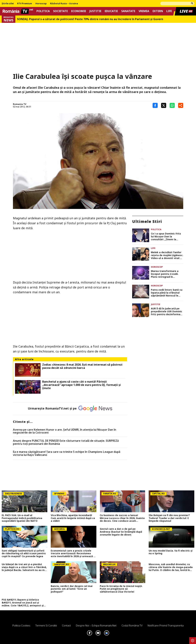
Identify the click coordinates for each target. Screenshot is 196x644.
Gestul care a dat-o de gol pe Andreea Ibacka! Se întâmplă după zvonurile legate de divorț (121, 532)
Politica (43, 11)
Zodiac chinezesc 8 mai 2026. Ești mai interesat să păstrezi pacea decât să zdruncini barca (82, 366)
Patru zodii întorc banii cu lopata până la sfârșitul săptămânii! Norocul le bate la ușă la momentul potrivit (167, 293)
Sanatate (128, 11)
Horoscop (41, 4)
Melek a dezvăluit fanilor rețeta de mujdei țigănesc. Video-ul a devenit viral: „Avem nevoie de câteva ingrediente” (167, 255)
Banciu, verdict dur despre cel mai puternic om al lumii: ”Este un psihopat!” (72, 589)
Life (169, 11)
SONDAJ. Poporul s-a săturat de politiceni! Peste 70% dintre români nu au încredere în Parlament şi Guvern (90, 19)
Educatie (111, 11)
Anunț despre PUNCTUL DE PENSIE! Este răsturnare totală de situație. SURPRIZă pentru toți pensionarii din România (66, 442)
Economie (79, 11)
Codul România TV (132, 625)
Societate (60, 11)
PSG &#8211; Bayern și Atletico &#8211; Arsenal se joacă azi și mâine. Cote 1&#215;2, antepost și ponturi (23, 603)
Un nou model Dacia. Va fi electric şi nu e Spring (171, 552)
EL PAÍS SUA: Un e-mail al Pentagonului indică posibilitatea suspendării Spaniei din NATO (22, 518)
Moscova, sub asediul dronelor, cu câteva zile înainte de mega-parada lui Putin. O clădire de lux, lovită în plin (171, 567)
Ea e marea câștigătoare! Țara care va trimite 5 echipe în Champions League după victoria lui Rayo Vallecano (67, 453)
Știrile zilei (8, 4)
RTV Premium (25, 4)
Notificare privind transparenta (166, 625)
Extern (158, 11)
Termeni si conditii (46, 625)
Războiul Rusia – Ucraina (64, 4)
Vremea (144, 11)
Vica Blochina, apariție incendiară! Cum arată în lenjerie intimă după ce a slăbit (73, 518)
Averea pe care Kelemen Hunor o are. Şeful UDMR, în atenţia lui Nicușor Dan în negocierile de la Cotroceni (65, 431)
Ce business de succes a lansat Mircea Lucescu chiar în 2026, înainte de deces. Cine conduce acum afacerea (122, 518)
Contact (66, 625)
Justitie (95, 11)
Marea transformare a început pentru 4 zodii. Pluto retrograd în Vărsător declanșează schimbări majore (165, 274)
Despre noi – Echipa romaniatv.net (96, 625)
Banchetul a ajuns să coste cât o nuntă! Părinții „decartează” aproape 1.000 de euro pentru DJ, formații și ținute (81, 385)
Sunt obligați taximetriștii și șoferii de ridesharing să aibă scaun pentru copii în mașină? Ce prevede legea (24, 554)
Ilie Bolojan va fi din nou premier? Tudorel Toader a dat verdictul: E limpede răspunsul (169, 518)
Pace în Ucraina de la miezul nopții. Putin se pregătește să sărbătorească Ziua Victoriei (121, 589)
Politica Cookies (21, 625)
